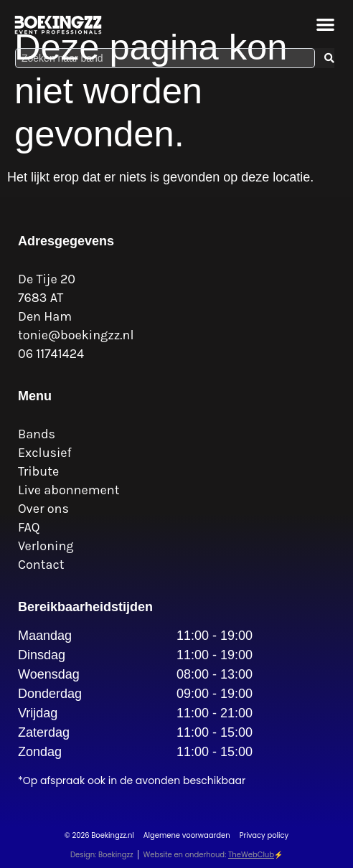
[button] (326, 24)
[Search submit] (329, 58)
